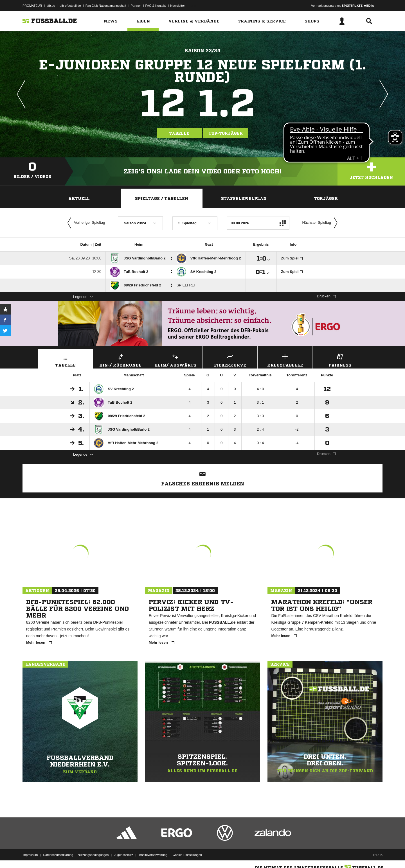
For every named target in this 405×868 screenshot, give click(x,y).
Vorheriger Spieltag (85, 223)
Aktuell (79, 198)
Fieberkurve (230, 360)
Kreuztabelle (285, 360)
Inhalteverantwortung (153, 855)
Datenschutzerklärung (58, 855)
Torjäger (326, 198)
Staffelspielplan (244, 198)
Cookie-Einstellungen (187, 855)
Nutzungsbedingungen (93, 855)
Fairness (340, 360)
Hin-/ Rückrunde (120, 360)
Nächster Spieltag (321, 223)
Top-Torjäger (226, 133)
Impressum (30, 855)
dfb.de (51, 6)
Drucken (327, 296)
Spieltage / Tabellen (162, 198)
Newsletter (177, 6)
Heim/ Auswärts (175, 360)
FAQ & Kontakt (156, 6)
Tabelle (179, 133)
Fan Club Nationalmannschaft (106, 6)
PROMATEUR (32, 6)
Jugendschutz (123, 855)
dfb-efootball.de (70, 6)
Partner (136, 6)
